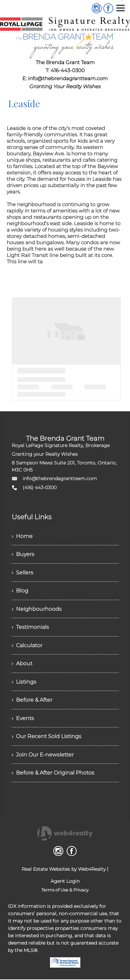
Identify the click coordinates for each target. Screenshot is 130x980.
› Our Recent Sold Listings (46, 738)
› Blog (20, 591)
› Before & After (32, 702)
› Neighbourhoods (37, 610)
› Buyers (23, 554)
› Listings (24, 683)
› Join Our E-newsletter (43, 757)
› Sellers (22, 573)
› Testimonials (30, 628)
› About (22, 665)
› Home (22, 536)
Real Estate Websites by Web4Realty (64, 871)
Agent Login (65, 883)
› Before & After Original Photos (53, 775)
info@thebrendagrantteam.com (60, 478)
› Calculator (27, 646)
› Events (23, 720)
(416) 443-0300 (40, 487)
